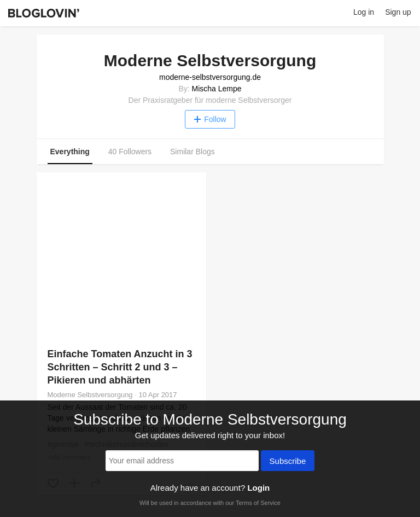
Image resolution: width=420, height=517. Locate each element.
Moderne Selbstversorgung (90, 395)
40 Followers (130, 152)
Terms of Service (258, 503)
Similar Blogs (192, 152)
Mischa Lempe (217, 89)
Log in (364, 12)
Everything (70, 152)
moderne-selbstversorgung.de (210, 77)
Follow (210, 119)
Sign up (398, 12)
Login (258, 488)
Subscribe (288, 462)
